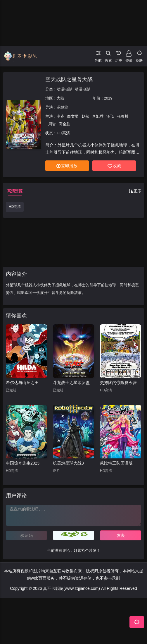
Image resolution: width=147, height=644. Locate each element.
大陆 (60, 98)
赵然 (85, 116)
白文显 (73, 116)
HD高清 (15, 207)
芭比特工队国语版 (116, 463)
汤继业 (62, 107)
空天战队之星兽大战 (69, 79)
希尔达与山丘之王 (22, 383)
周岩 (52, 124)
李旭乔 (98, 116)
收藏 (114, 166)
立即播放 (67, 166)
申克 (60, 116)
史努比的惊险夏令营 (118, 383)
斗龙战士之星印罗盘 (71, 383)
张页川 (123, 116)
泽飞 (110, 116)
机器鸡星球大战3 (68, 463)
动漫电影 (64, 89)
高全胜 (64, 124)
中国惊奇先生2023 (23, 463)
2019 (108, 98)
